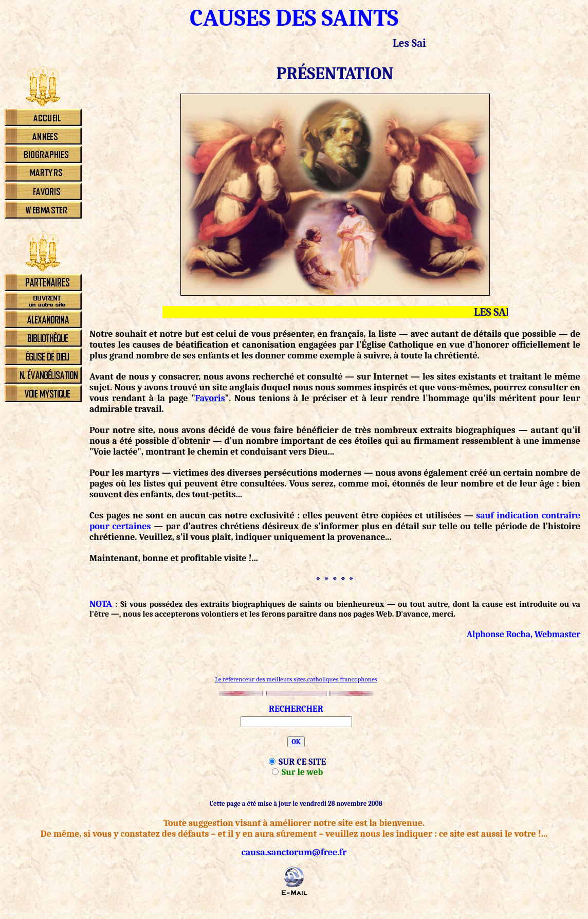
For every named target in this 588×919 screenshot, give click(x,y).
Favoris (210, 398)
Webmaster (557, 634)
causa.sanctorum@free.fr (294, 852)
